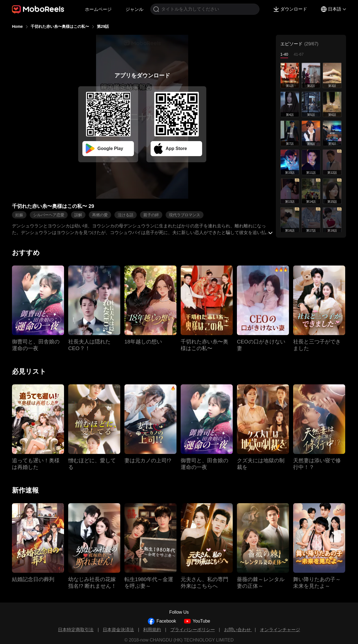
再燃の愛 (100, 215)
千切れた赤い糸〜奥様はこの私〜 (60, 26)
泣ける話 (126, 215)
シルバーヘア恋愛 (49, 215)
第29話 (103, 26)
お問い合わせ (238, 630)
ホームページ (98, 9)
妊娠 (19, 215)
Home (17, 26)
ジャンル (134, 9)
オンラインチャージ (280, 630)
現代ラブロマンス (185, 215)
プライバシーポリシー (193, 630)
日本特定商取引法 (76, 630)
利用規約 (152, 630)
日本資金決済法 (118, 630)
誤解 (78, 215)
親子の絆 (151, 215)
